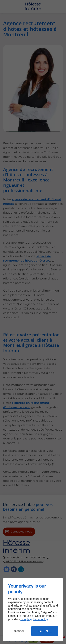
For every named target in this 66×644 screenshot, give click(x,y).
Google (25, 619)
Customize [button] (19, 631)
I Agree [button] (45, 631)
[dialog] (33, 610)
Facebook (39, 619)
